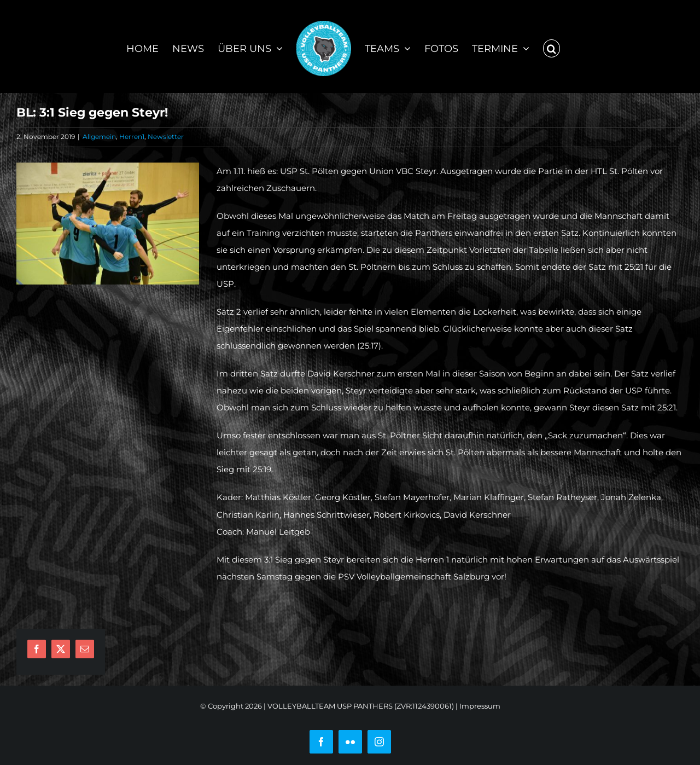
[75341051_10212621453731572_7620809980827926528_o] (108, 224)
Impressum (480, 706)
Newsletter (166, 137)
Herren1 (132, 137)
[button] (552, 47)
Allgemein (99, 137)
